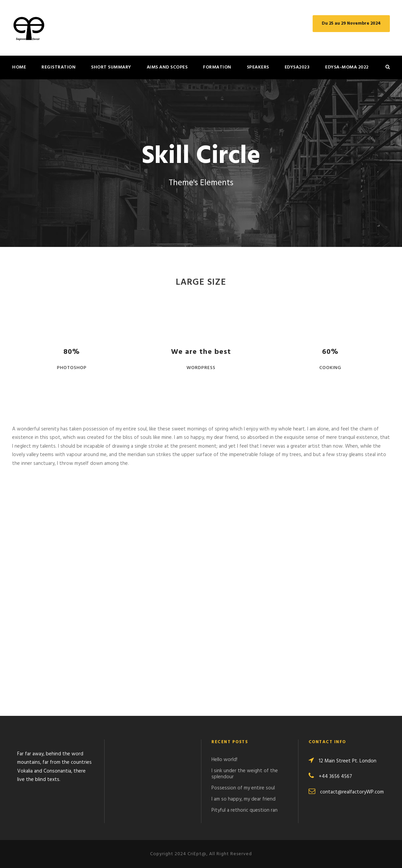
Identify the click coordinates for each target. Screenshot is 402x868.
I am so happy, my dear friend (243, 799)
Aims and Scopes (167, 67)
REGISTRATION (59, 67)
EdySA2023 (297, 67)
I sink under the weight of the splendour (245, 774)
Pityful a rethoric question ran (245, 810)
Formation (217, 67)
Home (19, 67)
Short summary (111, 67)
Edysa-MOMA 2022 (347, 67)
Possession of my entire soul (243, 788)
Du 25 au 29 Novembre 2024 (351, 23)
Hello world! (224, 760)
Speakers (258, 67)
